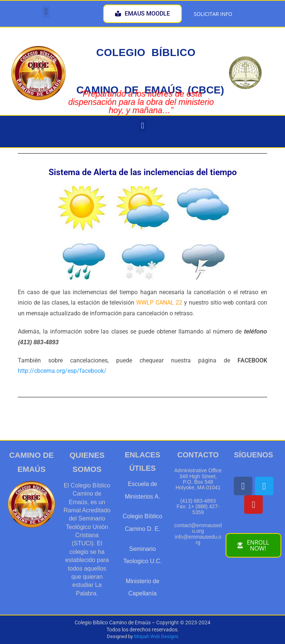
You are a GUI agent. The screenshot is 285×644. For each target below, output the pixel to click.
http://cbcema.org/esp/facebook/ (62, 371)
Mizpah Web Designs (156, 636)
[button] (46, 12)
